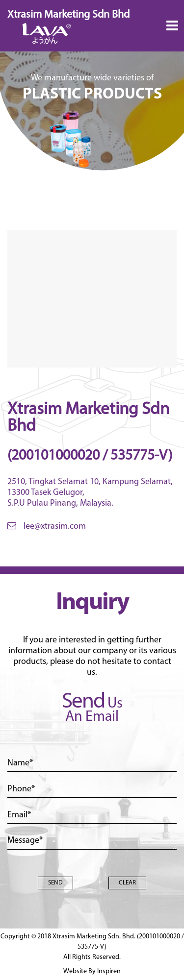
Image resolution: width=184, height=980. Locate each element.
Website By (92, 971)
